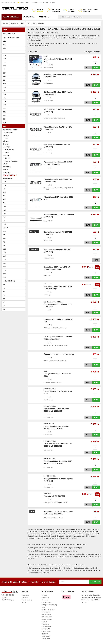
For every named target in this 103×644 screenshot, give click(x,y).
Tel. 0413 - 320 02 (8, 595)
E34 (14, 69)
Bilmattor (6, 141)
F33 (4, 224)
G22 (4, 256)
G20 (4, 249)
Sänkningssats (14, 178)
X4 (14, 295)
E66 (14, 105)
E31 (4, 62)
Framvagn (14, 155)
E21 (14, 45)
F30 (14, 214)
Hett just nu (7, 158)
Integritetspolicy (27, 600)
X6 (4, 302)
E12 (14, 41)
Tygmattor (45, 634)
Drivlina (5, 138)
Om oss (44, 595)
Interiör (5, 164)
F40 (4, 235)
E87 (14, 115)
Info (88, 68)
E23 (14, 48)
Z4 (14, 309)
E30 (14, 59)
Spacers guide (46, 626)
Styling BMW (46, 629)
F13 (14, 203)
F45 (4, 238)
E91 (14, 126)
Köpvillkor (25, 597)
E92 (14, 182)
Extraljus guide (46, 602)
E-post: (4, 597)
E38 (14, 77)
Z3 (14, 306)
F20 (14, 207)
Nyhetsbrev (45, 597)
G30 (4, 267)
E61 (14, 91)
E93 (14, 185)
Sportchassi (7, 172)
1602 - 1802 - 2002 (14, 34)
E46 (14, 84)
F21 (4, 210)
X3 (14, 292)
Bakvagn (14, 135)
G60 (4, 274)
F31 (14, 217)
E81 (14, 108)
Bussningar (14, 147)
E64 (14, 98)
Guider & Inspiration (48, 610)
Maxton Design (47, 619)
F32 (4, 221)
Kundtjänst (35, 3)
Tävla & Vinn (46, 636)
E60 (14, 87)
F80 (4, 242)
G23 (4, 260)
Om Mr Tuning (44, 3)
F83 (4, 246)
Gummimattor (46, 612)
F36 (4, 231)
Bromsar (6, 144)
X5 (14, 299)
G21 (4, 253)
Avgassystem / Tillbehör (11, 130)
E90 (14, 123)
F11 (14, 196)
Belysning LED (14, 133)
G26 (4, 263)
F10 (14, 192)
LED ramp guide (47, 617)
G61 (4, 277)
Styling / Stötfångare (10, 175)
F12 (14, 199)
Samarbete (45, 624)
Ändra (27, 3)
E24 (14, 52)
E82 (14, 112)
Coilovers (6, 153)
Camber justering (8, 150)
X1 (14, 284)
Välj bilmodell (12, 17)
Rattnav (6, 170)
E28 (14, 55)
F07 (14, 189)
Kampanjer (44, 17)
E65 (14, 101)
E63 (14, 94)
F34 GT (14, 228)
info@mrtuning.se (8, 600)
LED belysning (46, 614)
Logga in (53, 3)
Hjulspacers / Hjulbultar (10, 161)
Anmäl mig (95, 582)
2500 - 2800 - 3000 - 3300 (14, 38)
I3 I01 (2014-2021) (9, 281)
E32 (4, 66)
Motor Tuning (7, 167)
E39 (14, 80)
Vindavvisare (46, 638)
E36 (14, 73)
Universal (30, 17)
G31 (4, 270)
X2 (4, 288)
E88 (14, 119)
